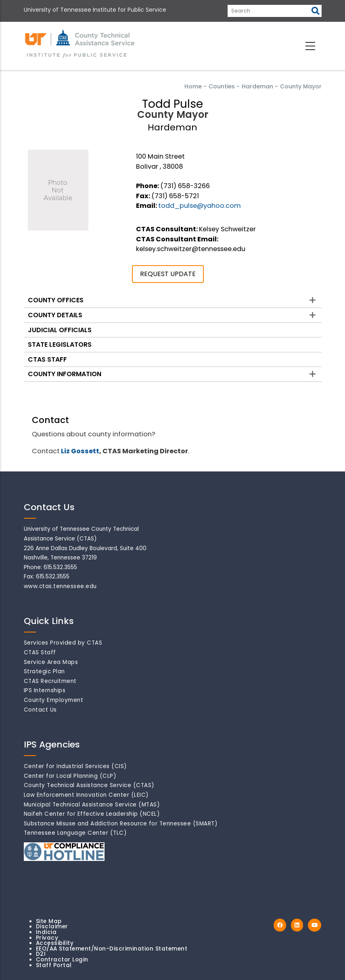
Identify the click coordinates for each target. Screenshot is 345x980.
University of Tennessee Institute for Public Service (95, 10)
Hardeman (257, 86)
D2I (41, 954)
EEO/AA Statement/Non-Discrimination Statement (112, 949)
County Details (55, 315)
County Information (65, 374)
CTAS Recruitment (50, 681)
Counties (222, 86)
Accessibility (55, 943)
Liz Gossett (80, 451)
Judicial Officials (60, 330)
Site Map (49, 921)
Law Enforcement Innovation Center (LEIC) (86, 795)
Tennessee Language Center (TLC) (75, 833)
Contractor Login (62, 960)
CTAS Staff (47, 359)
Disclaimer (52, 927)
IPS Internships (45, 690)
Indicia (46, 932)
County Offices (56, 300)
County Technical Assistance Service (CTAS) (89, 785)
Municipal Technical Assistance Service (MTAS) (92, 805)
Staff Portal (54, 965)
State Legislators (60, 344)
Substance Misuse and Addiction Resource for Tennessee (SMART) (121, 824)
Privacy (47, 938)
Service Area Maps (51, 662)
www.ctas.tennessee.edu (60, 586)
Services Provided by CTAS (63, 643)
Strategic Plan (44, 671)
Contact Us (40, 710)
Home (193, 86)
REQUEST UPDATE (168, 274)
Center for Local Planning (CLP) (70, 776)
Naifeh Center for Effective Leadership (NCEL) (92, 814)
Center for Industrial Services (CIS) (75, 766)
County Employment (54, 700)
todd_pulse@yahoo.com (200, 206)
